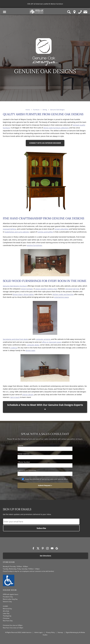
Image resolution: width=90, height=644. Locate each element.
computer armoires (43, 339)
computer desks (33, 345)
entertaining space (61, 297)
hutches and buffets (45, 232)
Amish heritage (27, 289)
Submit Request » (45, 485)
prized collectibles (62, 229)
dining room (30, 350)
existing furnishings (34, 245)
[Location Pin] (75, 12)
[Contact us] (85, 12)
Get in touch (15, 397)
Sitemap (60, 632)
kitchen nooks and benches (63, 294)
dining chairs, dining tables (23, 294)
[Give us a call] (80, 12)
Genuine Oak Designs (57, 110)
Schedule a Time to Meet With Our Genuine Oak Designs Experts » (45, 407)
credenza (14, 348)
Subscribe (41, 528)
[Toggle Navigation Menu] (5, 12)
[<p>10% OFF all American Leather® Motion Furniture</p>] (45, 4)
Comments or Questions (27, 470)
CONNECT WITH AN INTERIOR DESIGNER (45, 143)
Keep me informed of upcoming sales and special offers (47, 479)
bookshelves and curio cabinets (17, 232)
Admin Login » (39, 632)
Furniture (36, 110)
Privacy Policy (50, 632)
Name (21, 445)
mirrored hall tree (72, 289)
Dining (45, 110)
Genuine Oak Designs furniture (15, 286)
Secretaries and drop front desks (15, 339)
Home (28, 110)
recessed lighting (9, 229)
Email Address (24, 454)
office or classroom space (52, 342)
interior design (28, 395)
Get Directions (45, 556)
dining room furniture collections (56, 128)
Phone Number (24, 462)
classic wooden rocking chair (46, 289)
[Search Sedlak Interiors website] (69, 12)
